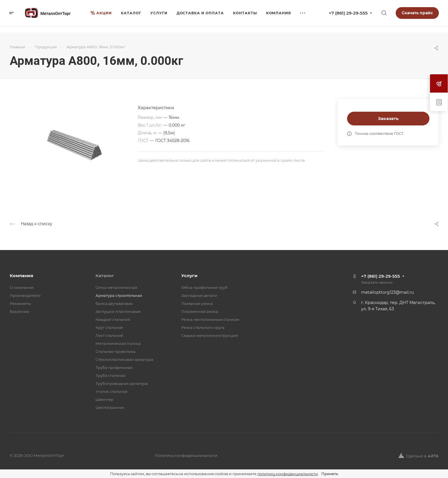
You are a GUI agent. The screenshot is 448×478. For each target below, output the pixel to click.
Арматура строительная (119, 295)
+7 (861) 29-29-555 (348, 13)
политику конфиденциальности (288, 474)
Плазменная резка (200, 311)
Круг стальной (109, 327)
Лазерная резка (197, 303)
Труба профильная (114, 367)
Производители (25, 295)
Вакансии (19, 311)
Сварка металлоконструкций (210, 335)
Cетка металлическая (116, 287)
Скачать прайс (417, 13)
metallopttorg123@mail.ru (387, 292)
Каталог (105, 276)
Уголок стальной (111, 391)
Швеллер (104, 399)
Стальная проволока (116, 351)
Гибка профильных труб (204, 287)
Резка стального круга (203, 327)
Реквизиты (20, 303)
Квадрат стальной (113, 319)
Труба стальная (110, 375)
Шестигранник (110, 407)
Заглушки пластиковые (118, 311)
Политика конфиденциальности (186, 455)
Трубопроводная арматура (122, 383)
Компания (21, 276)
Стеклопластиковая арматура (124, 359)
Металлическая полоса (118, 343)
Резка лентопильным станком (210, 319)
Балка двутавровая (114, 303)
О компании (22, 287)
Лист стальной (109, 335)
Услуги (189, 276)
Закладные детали (199, 295)
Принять (330, 474)
